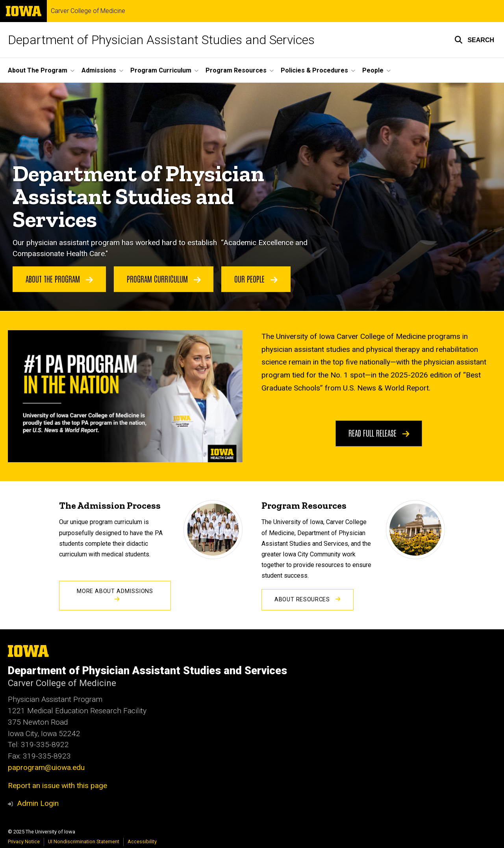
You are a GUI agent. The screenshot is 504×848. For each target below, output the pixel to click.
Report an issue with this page (57, 786)
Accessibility (142, 841)
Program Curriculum (164, 279)
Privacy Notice (24, 841)
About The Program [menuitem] (38, 70)
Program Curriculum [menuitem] (161, 70)
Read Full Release (379, 433)
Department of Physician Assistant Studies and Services (161, 40)
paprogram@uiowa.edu (46, 767)
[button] (474, 40)
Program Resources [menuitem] (236, 70)
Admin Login (38, 803)
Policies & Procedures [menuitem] (314, 70)
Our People (256, 279)
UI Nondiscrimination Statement (84, 841)
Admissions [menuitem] (99, 70)
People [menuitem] (373, 70)
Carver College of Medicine (88, 11)
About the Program (59, 279)
